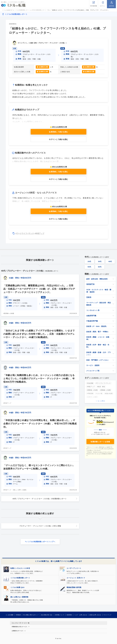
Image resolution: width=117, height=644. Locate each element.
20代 (89, 261)
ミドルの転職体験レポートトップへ (41, 542)
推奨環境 (69, 615)
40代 (110, 261)
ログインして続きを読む (58, 139)
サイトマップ (107, 615)
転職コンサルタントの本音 (20, 568)
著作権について (60, 615)
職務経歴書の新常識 (74, 587)
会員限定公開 (43, 67)
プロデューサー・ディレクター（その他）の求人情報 (40, 526)
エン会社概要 (10, 615)
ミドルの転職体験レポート (16, 14)
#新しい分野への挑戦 (20, 490)
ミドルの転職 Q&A (17, 587)
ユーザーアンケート (74, 568)
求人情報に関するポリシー (31, 615)
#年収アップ (39, 233)
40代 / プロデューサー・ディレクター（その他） (40, 499)
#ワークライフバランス (25, 233)
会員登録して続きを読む (58, 132)
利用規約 (18, 615)
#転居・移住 (101, 387)
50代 (89, 267)
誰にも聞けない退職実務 (19, 597)
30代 (100, 261)
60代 (100, 267)
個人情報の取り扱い (47, 615)
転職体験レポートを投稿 (100, 442)
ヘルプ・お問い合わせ (81, 615)
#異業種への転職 (9, 313)
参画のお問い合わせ (95, 615)
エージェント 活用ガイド (76, 578)
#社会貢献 (90, 383)
